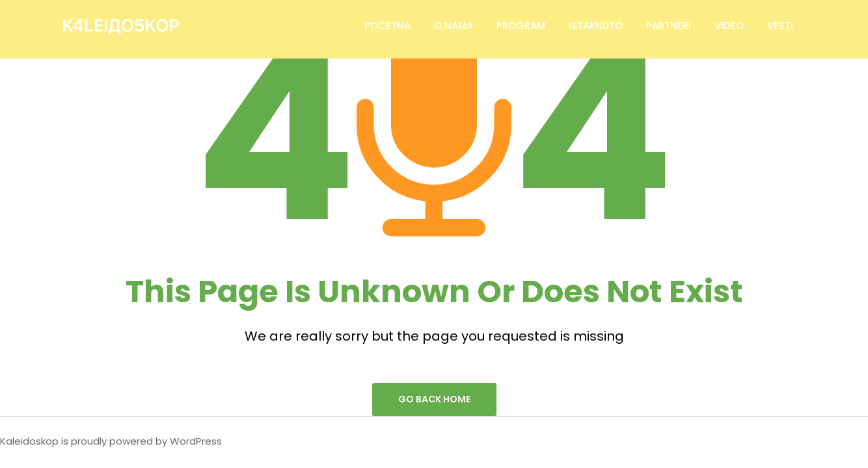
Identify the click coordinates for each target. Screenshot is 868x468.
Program (521, 26)
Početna (387, 26)
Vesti (780, 26)
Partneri (669, 26)
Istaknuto (596, 26)
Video (729, 26)
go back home (434, 399)
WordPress (196, 441)
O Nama (454, 26)
